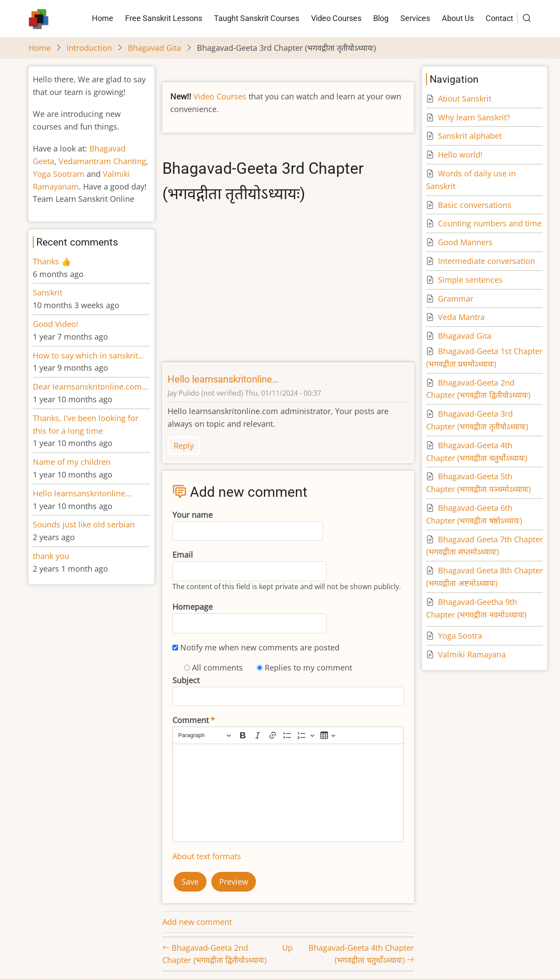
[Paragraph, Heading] (204, 736)
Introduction (89, 48)
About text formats (207, 856)
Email (183, 555)
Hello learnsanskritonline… (223, 379)
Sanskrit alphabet (470, 136)
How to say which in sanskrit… (88, 355)
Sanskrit (47, 292)
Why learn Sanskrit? (474, 117)
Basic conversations (475, 205)
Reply (184, 446)
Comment (191, 720)
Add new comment (197, 922)
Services (415, 18)
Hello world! (460, 155)
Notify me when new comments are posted (260, 647)
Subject (186, 680)
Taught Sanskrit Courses (257, 18)
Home (103, 18)
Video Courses (336, 18)
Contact (499, 18)
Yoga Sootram (59, 174)
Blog (381, 18)
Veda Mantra (461, 317)
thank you (51, 556)
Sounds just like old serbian (84, 524)
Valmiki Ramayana (472, 654)
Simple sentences (470, 280)
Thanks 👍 (53, 261)
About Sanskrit (465, 98)
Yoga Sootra (460, 636)
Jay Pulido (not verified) (205, 393)
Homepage (192, 607)
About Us (458, 18)
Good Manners (465, 242)
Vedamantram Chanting (102, 161)
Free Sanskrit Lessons (164, 18)
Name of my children (72, 462)
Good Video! (56, 324)
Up (287, 948)
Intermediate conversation (486, 261)
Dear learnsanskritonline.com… (90, 386)
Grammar (456, 299)
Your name (192, 515)
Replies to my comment (308, 667)
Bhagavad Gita (154, 48)
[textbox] (288, 793)
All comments (217, 667)
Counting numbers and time (490, 223)
